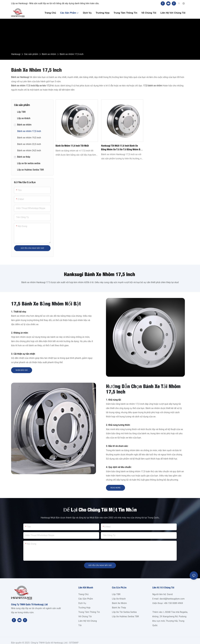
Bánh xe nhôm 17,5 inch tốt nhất (72, 146)
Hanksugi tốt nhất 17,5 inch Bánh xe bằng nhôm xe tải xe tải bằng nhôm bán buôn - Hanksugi (122, 148)
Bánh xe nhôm (49, 54)
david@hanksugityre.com (172, 599)
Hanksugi (16, 54)
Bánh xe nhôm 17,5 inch (72, 54)
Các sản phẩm (31, 54)
